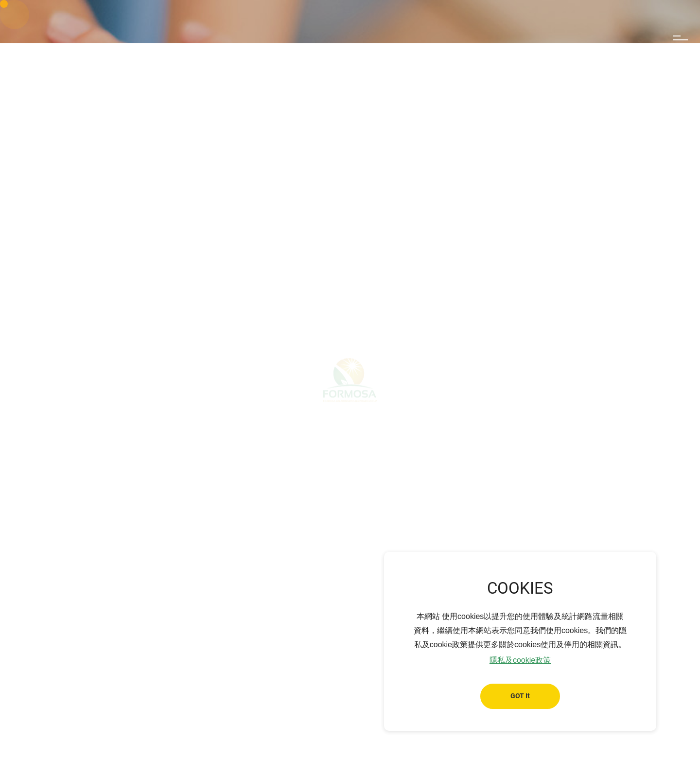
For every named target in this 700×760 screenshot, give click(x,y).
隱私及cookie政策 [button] (520, 660)
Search (639, 40)
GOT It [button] (520, 696)
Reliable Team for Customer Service (236, 513)
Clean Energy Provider (122, 513)
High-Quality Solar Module (356, 513)
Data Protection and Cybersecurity (473, 513)
